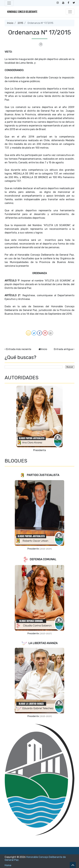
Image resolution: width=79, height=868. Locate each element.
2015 (20, 23)
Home (8, 865)
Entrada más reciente (19, 349)
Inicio (10, 23)
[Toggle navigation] (9, 3)
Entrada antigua (63, 349)
